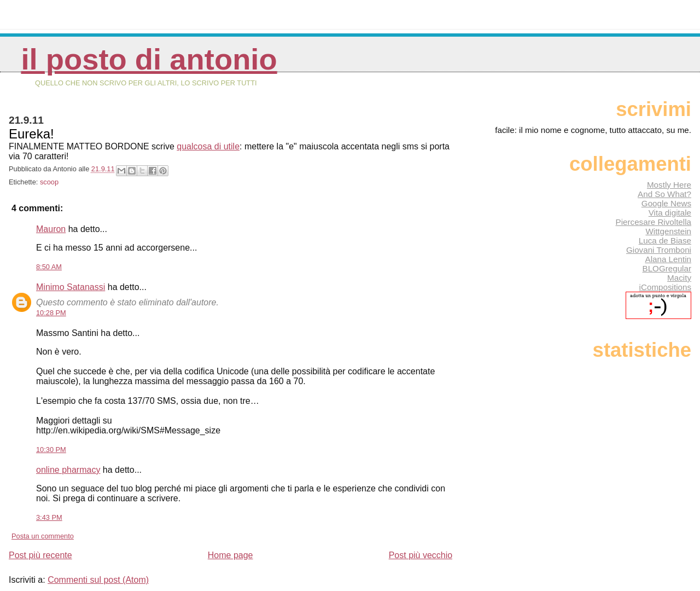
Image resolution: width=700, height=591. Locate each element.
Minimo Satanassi (71, 287)
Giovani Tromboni (659, 250)
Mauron (51, 229)
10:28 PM (51, 313)
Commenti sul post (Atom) (98, 580)
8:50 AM (49, 267)
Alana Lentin (668, 259)
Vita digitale (670, 213)
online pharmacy (68, 470)
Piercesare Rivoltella (654, 222)
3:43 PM (49, 517)
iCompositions (665, 287)
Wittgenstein (668, 231)
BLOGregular (667, 268)
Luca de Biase (665, 241)
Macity (679, 278)
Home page (231, 555)
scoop (49, 182)
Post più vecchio (421, 555)
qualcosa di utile (208, 146)
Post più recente (40, 555)
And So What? (664, 194)
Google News (666, 203)
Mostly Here (669, 185)
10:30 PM (51, 450)
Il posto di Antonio (149, 59)
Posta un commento (43, 536)
